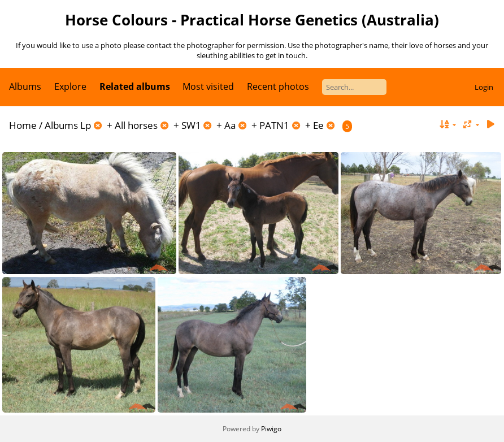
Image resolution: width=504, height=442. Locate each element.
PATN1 (274, 125)
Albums (25, 86)
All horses (136, 125)
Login (484, 87)
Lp (86, 125)
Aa (230, 125)
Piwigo (271, 429)
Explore (70, 86)
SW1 (191, 125)
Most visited (208, 86)
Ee (318, 125)
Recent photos (278, 86)
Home (23, 125)
